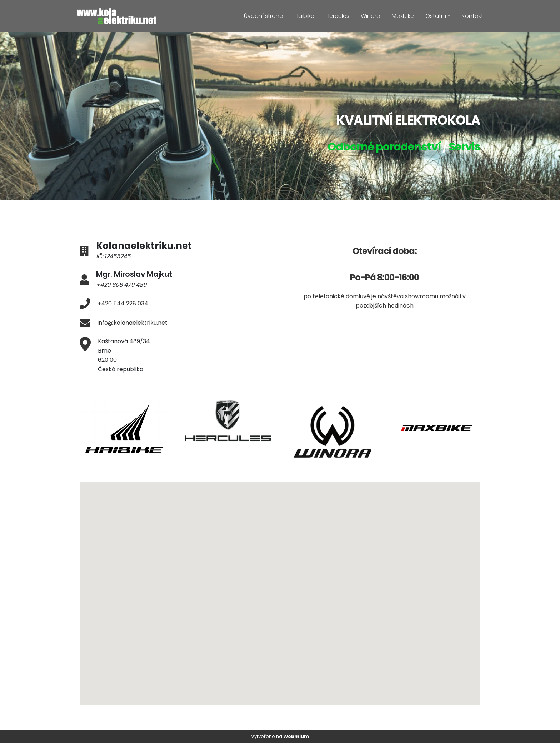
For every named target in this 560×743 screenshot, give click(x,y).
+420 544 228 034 (123, 303)
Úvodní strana (264, 16)
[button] (304, 625)
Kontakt (472, 16)
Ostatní (436, 16)
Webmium (296, 736)
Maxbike (403, 16)
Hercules (337, 16)
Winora (371, 16)
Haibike (304, 16)
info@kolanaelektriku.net (132, 323)
